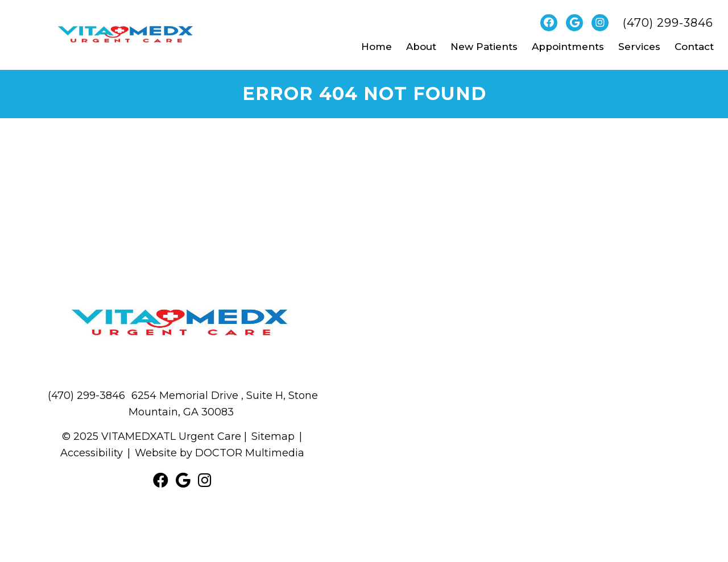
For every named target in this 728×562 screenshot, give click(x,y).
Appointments (568, 47)
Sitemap (273, 436)
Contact (694, 47)
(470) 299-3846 (668, 23)
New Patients (484, 47)
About (421, 47)
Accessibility (92, 453)
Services (639, 47)
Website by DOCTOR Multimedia (220, 453)
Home (377, 47)
